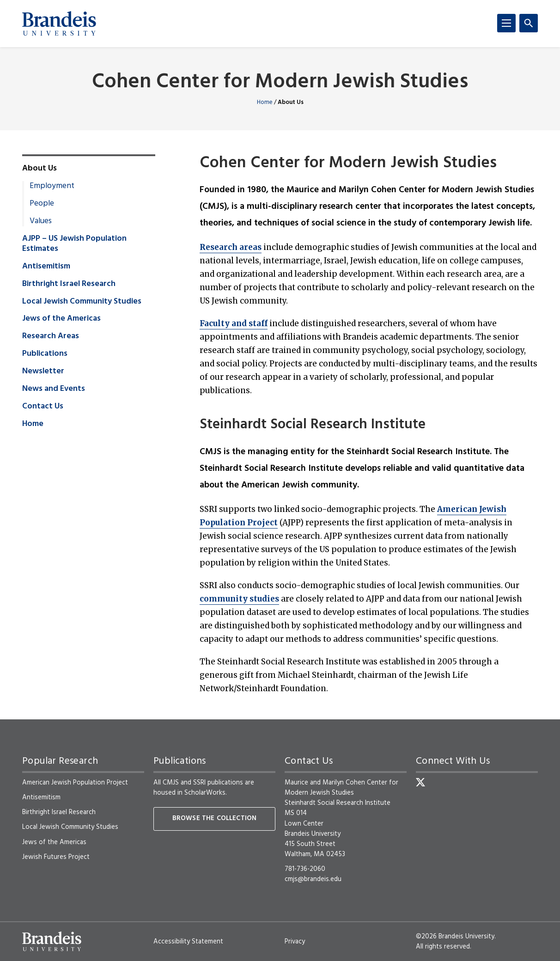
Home (265, 102)
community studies (239, 599)
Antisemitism (46, 267)
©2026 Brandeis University (455, 937)
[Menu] (506, 23)
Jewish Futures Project (56, 857)
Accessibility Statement (188, 942)
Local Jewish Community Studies (82, 302)
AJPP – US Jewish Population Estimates (74, 244)
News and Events (54, 389)
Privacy (295, 942)
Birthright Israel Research (69, 284)
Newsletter (43, 371)
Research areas (231, 247)
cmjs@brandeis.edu (313, 879)
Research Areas (51, 336)
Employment (52, 186)
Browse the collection (214, 818)
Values (41, 221)
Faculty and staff (234, 323)
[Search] (529, 23)
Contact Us (43, 407)
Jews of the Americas (61, 319)
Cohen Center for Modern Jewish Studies (280, 82)
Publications (45, 354)
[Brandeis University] (59, 24)
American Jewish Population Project (75, 783)
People (42, 204)
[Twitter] (420, 782)
